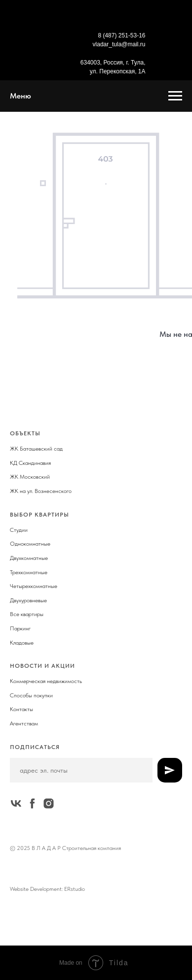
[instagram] (49, 803)
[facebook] (32, 803)
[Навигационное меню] (175, 96)
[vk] (16, 803)
